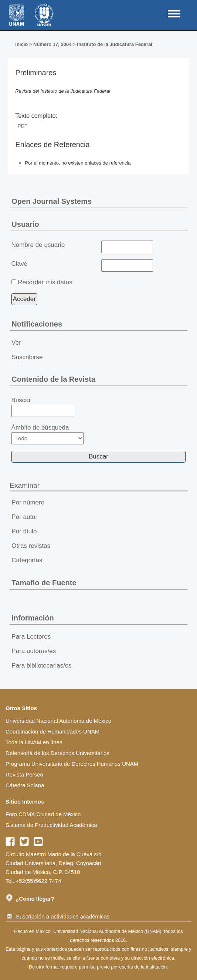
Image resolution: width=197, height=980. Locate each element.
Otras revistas (31, 546)
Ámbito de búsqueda (48, 434)
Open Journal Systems (52, 201)
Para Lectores (31, 637)
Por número (28, 502)
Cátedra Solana (25, 785)
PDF (23, 126)
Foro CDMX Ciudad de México (43, 814)
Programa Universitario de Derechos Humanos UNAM (72, 764)
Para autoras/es (34, 651)
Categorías (27, 560)
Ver (16, 343)
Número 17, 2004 (52, 44)
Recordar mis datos (45, 282)
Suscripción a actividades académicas (58, 916)
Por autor (24, 517)
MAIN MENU (174, 14)
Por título (24, 531)
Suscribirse (27, 357)
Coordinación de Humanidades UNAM (52, 731)
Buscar (43, 407)
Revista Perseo (24, 774)
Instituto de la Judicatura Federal (115, 44)
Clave (19, 264)
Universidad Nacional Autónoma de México (58, 721)
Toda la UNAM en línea (34, 742)
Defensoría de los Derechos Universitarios (57, 753)
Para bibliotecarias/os (42, 666)
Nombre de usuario (38, 245)
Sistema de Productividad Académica (51, 825)
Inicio (21, 44)
